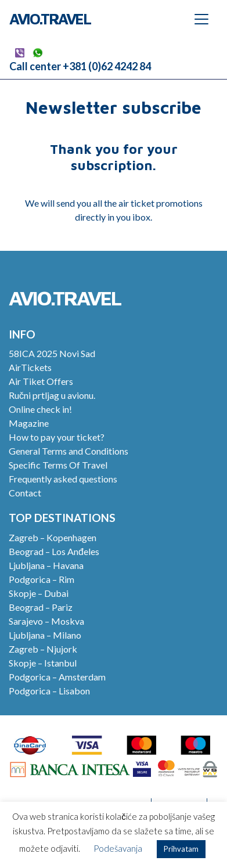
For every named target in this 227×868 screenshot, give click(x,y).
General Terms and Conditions (69, 451)
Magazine (29, 423)
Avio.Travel (50, 19)
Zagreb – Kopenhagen (53, 537)
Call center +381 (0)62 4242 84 (80, 66)
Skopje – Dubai (39, 593)
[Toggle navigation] (201, 19)
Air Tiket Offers (41, 381)
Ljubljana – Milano (45, 635)
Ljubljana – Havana (46, 565)
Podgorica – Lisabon (49, 691)
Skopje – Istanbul (43, 663)
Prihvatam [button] (181, 849)
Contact (25, 493)
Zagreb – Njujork (43, 649)
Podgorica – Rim (42, 579)
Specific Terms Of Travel (58, 465)
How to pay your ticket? (57, 437)
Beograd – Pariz (41, 607)
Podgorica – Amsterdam (57, 677)
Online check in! (40, 409)
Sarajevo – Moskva (46, 621)
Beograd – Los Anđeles (54, 551)
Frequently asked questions (63, 479)
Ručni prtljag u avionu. (52, 395)
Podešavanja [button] (118, 848)
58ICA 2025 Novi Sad (52, 353)
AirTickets (30, 367)
